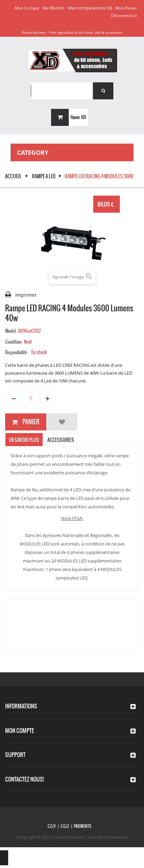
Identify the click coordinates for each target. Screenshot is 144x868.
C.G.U (65, 826)
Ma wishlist (53, 8)
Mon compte (27, 8)
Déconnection (124, 15)
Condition (13, 342)
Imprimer (26, 295)
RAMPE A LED (44, 176)
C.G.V (52, 826)
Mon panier (126, 8)
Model (10, 331)
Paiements (83, 826)
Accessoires (61, 440)
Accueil (13, 176)
